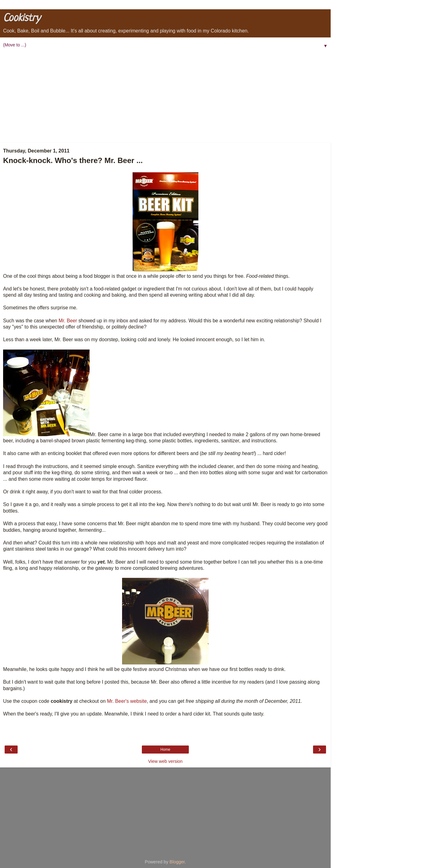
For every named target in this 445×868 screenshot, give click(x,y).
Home (165, 750)
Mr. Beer (68, 321)
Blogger (177, 862)
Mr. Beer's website (127, 701)
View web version (165, 761)
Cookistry (22, 18)
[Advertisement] (165, 96)
